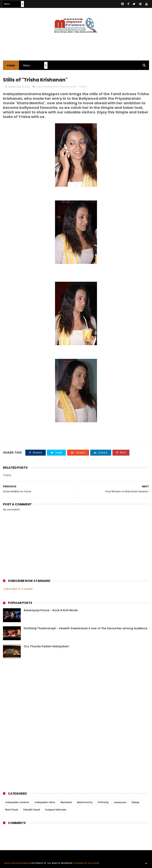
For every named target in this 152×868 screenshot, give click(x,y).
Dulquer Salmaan (56, 810)
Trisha (83, 87)
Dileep (135, 802)
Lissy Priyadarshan (48, 87)
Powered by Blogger (86, 863)
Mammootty (85, 802)
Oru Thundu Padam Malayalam (46, 646)
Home (11, 66)
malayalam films (45, 802)
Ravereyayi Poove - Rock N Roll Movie (51, 610)
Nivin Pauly (12, 810)
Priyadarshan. (69, 87)
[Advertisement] (76, 45)
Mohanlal (66, 802)
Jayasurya (120, 802)
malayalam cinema (17, 802)
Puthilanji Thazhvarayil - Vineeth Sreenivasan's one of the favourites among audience (85, 628)
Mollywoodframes (17, 863)
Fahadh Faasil (32, 810)
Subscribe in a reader (18, 589)
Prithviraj (103, 802)
